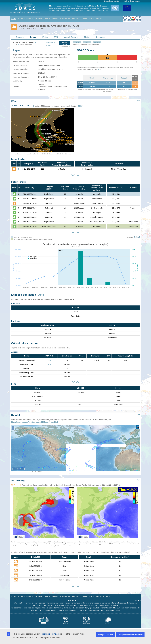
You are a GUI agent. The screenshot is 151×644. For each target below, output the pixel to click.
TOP (138, 101)
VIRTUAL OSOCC (43, 19)
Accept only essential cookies (130, 635)
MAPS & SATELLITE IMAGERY (66, 19)
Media (87, 37)
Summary (20, 37)
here (99, 69)
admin (138, 1)
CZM (50, 360)
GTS (56, 37)
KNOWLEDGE (88, 19)
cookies (138, 600)
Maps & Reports (71, 37)
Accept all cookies (106, 635)
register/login (129, 1)
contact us (118, 1)
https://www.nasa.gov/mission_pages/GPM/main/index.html (35, 422)
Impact (33, 37)
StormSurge (19, 481)
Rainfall (124, 78)
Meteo (45, 37)
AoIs (41, 295)
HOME (13, 19)
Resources (100, 37)
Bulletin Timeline (19, 182)
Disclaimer (72, 600)
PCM (49, 364)
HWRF (87, 42)
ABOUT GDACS (103, 597)
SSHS (80, 106)
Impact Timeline (18, 159)
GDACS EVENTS (26, 19)
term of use (109, 1)
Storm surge (108, 78)
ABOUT (99, 19)
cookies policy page (51, 634)
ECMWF (97, 42)
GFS (77, 42)
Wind (92, 78)
